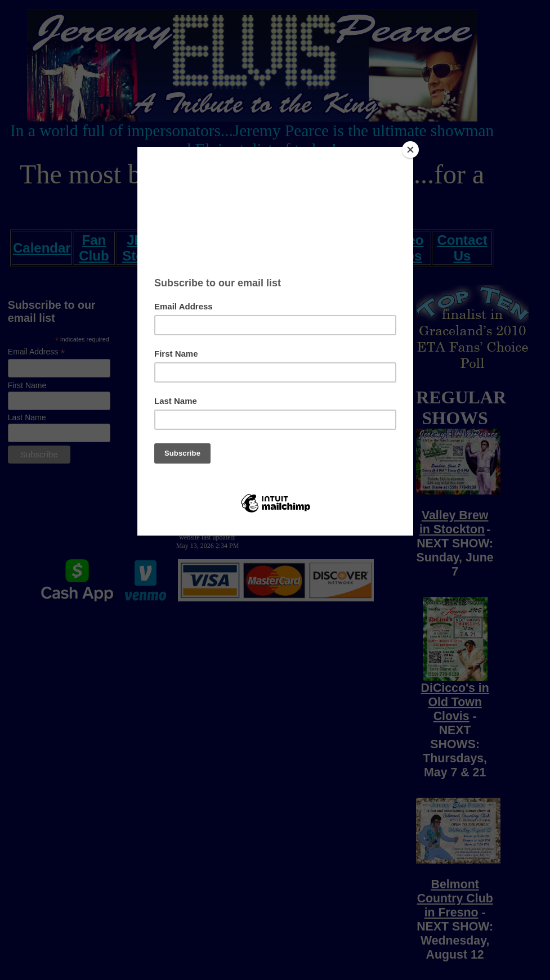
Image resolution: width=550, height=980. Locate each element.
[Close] (410, 150)
